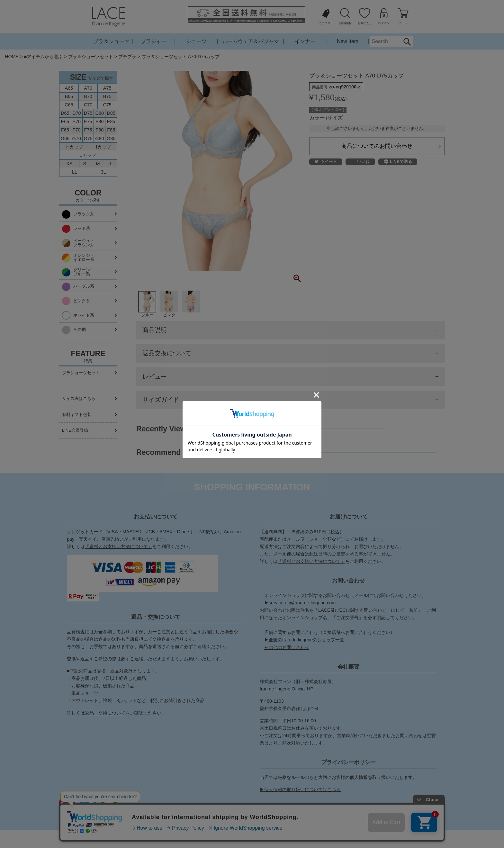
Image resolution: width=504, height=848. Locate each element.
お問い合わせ (224, 839)
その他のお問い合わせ (287, 647)
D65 (65, 113)
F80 (99, 130)
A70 (88, 88)
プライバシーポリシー (300, 839)
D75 (88, 113)
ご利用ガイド (190, 839)
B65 (69, 96)
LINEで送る (398, 162)
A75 (107, 88)
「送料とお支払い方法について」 (119, 546)
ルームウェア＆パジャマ (251, 41)
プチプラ (127, 57)
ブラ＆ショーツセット (91, 57)
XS (69, 164)
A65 (69, 88)
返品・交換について (105, 713)
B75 (107, 96)
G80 (99, 139)
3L (104, 172)
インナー (305, 41)
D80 (100, 113)
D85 (111, 113)
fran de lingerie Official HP (287, 689)
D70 (76, 113)
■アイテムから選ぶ (44, 57)
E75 (88, 122)
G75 (88, 139)
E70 (76, 122)
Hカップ (75, 147)
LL (75, 172)
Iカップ (104, 147)
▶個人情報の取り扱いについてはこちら (300, 789)
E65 (65, 122)
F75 (88, 130)
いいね (363, 162)
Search (407, 41)
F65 (65, 130)
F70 (77, 130)
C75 (107, 105)
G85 (111, 139)
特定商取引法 (257, 839)
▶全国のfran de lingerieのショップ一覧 (304, 640)
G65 (65, 139)
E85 (111, 122)
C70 (88, 105)
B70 (88, 96)
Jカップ (88, 155)
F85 (111, 130)
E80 (100, 122)
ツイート (326, 162)
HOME (12, 57)
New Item (348, 41)
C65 (69, 105)
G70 (77, 139)
